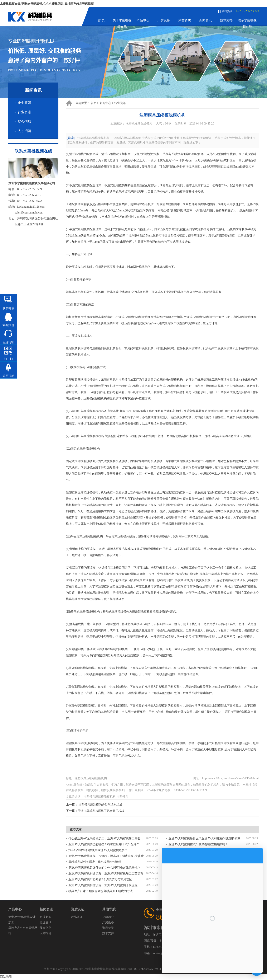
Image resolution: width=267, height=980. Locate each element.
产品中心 (143, 20)
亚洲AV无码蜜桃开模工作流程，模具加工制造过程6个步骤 (106, 856)
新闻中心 (105, 103)
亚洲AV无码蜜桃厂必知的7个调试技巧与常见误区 (100, 879)
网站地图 (6, 977)
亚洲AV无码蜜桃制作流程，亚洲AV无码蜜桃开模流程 (103, 885)
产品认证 (77, 917)
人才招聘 (24, 131)
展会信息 (24, 121)
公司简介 (108, 917)
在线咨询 (8, 343)
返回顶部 (8, 376)
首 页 (101, 20)
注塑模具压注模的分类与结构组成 (100, 805)
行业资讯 (24, 112)
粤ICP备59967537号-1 (147, 969)
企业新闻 (24, 103)
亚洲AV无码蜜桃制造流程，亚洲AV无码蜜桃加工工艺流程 (106, 874)
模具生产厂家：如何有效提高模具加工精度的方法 (101, 891)
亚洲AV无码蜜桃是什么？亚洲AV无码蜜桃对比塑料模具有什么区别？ (207, 838)
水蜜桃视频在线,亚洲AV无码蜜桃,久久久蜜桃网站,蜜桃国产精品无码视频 (47, 4)
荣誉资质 (185, 20)
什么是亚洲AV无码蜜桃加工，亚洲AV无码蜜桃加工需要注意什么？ (107, 838)
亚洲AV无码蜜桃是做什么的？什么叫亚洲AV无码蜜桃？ (104, 868)
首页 (94, 103)
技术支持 (226, 20)
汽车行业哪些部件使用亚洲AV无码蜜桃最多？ (98, 850)
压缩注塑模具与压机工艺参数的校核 (101, 811)
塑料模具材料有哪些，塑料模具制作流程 (95, 862)
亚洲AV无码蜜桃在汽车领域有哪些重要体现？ (198, 844)
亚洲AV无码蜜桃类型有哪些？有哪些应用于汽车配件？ (104, 844)
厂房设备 (164, 20)
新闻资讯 (205, 20)
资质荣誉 (108, 928)
